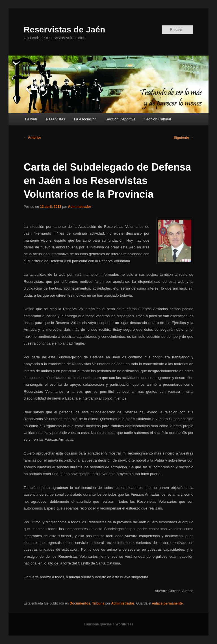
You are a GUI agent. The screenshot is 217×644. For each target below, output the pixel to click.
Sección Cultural (158, 119)
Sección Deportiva (121, 119)
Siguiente (184, 138)
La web (31, 119)
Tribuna (98, 603)
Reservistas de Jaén (65, 29)
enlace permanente (167, 603)
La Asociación (85, 119)
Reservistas (55, 119)
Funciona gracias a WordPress (108, 624)
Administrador (80, 207)
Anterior (32, 138)
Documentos (80, 603)
